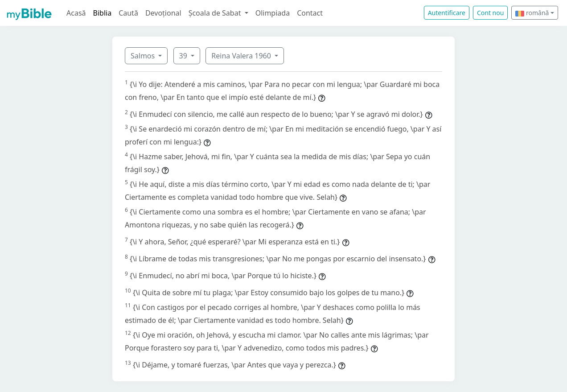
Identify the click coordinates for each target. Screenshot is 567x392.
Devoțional (163, 13)
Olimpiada (273, 13)
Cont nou (490, 13)
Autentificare (447, 13)
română (532, 13)
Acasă (76, 13)
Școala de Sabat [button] (216, 13)
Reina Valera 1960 (242, 56)
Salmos (144, 56)
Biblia (103, 13)
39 (184, 56)
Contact (310, 13)
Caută (128, 13)
